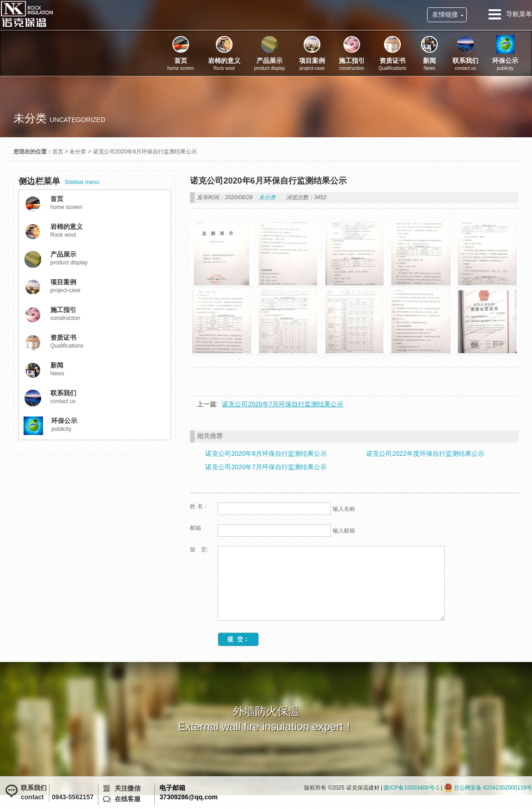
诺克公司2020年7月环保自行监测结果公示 (283, 404)
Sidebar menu (59, 181)
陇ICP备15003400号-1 (411, 788)
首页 (58, 152)
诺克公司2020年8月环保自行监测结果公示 (266, 454)
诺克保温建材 (27, 14)
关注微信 (128, 788)
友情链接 (445, 14)
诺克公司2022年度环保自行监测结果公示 (425, 454)
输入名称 (344, 509)
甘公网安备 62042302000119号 (493, 788)
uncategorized (77, 120)
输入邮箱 (344, 531)
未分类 (78, 152)
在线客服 (128, 799)
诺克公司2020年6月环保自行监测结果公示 (145, 152)
